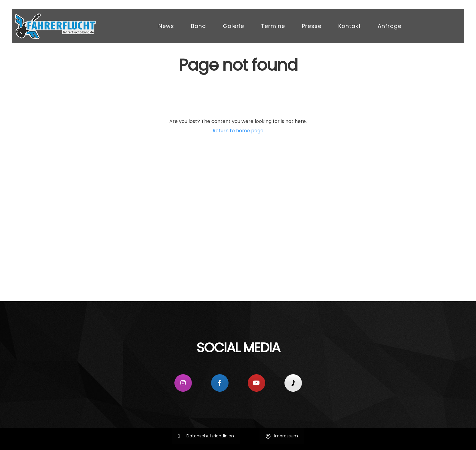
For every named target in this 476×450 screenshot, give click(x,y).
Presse (312, 26)
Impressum (282, 436)
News (166, 26)
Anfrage (390, 26)
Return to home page (238, 131)
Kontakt (350, 26)
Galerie (233, 26)
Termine (273, 26)
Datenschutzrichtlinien (206, 436)
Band (198, 26)
